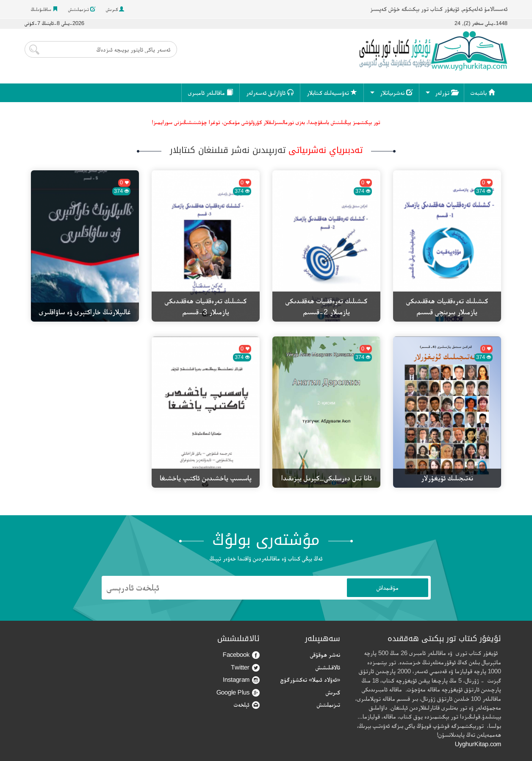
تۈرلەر (446, 93)
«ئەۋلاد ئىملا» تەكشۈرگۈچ (310, 679)
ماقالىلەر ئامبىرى (211, 93)
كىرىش (115, 9)
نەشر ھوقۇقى (325, 654)
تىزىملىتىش (82, 9)
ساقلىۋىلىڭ (44, 9)
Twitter (245, 668)
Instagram (241, 680)
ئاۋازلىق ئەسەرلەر (270, 93)
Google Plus (238, 693)
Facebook (241, 655)
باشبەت (483, 93)
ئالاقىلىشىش (328, 667)
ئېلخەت (247, 705)
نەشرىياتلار (396, 93)
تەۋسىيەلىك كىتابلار (332, 93)
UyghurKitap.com (478, 744)
